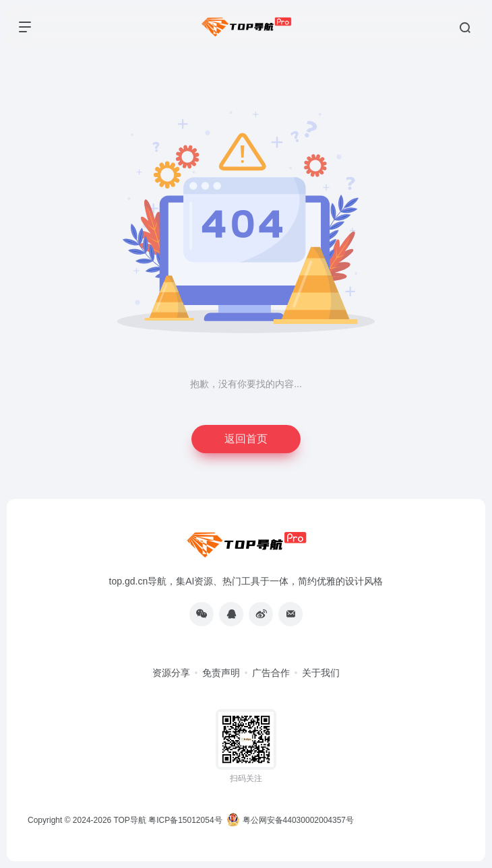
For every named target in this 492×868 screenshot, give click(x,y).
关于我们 (321, 673)
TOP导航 (129, 820)
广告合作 (271, 673)
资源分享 (171, 673)
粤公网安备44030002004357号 (290, 820)
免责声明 (221, 673)
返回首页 (246, 439)
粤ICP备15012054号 (185, 820)
